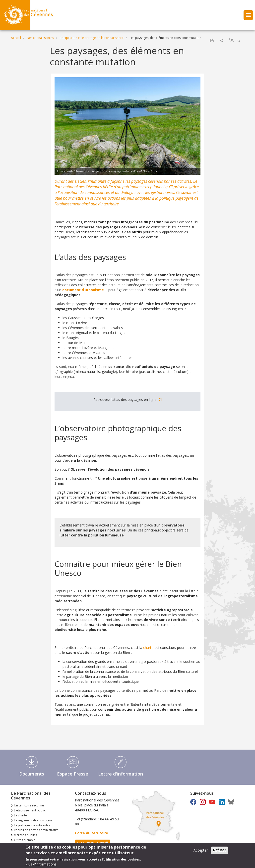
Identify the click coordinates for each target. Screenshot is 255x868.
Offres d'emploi (25, 840)
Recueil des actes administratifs (36, 830)
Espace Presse (73, 774)
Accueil (16, 38)
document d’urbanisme (83, 290)
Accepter (201, 852)
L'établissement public (30, 810)
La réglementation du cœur (33, 820)
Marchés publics (25, 835)
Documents (32, 774)
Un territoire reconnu (29, 805)
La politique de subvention (33, 825)
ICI (159, 399)
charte (148, 648)
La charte (20, 815)
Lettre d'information (121, 774)
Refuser (219, 852)
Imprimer (212, 40)
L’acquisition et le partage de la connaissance (92, 38)
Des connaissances (40, 38)
